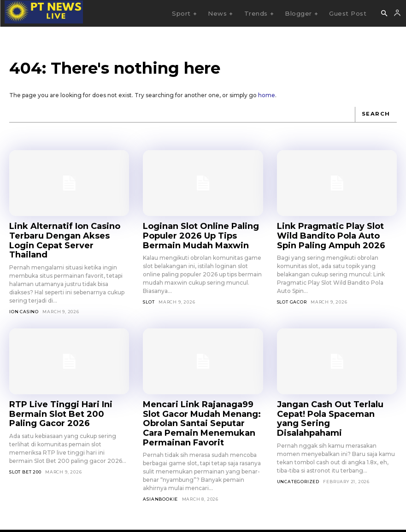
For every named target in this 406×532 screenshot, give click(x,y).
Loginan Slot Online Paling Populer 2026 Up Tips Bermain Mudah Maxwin (200, 233)
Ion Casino (24, 296)
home (267, 95)
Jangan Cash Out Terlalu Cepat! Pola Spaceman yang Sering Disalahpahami (335, 397)
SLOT (149, 296)
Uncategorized (298, 452)
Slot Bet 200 (25, 444)
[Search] (377, 114)
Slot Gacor (292, 296)
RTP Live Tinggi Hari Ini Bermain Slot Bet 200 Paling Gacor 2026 (68, 392)
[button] (384, 14)
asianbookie (160, 468)
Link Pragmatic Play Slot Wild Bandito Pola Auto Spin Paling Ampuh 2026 (332, 233)
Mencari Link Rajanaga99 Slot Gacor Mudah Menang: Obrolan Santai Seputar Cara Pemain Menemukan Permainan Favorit (201, 400)
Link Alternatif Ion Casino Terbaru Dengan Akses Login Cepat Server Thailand (63, 233)
